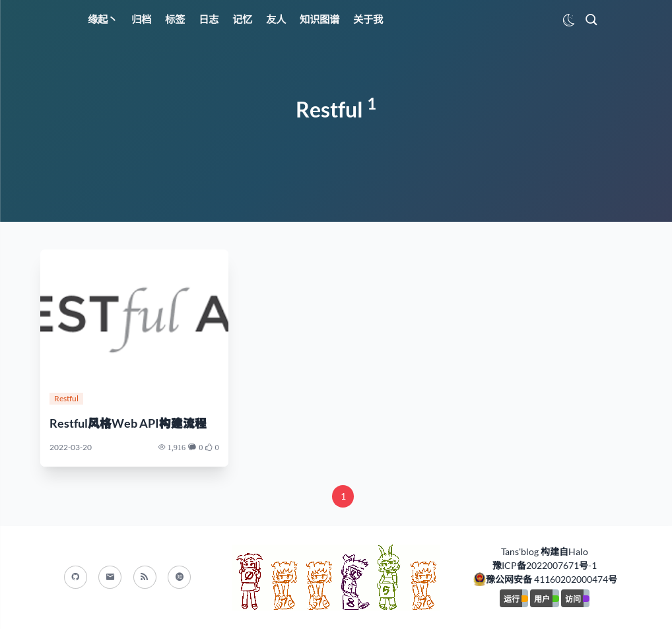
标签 (175, 19)
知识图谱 (319, 19)
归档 (141, 19)
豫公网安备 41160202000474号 (552, 579)
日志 (209, 19)
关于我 (368, 19)
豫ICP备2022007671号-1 (545, 565)
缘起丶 (103, 19)
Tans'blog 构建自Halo (545, 551)
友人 (276, 19)
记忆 (242, 19)
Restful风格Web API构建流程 (128, 423)
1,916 (177, 447)
